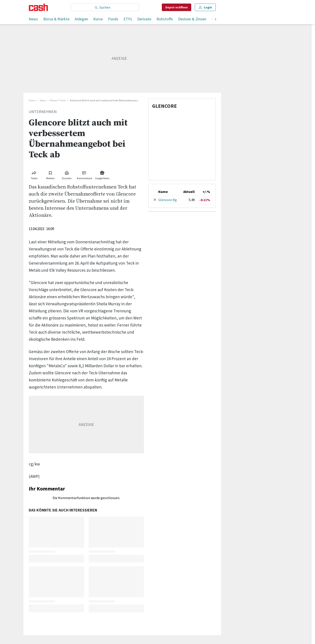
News (33, 19)
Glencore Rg (168, 200)
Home (32, 100)
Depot (177, 7)
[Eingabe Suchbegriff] (105, 7)
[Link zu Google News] (102, 174)
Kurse (98, 19)
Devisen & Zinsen (192, 19)
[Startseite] (38, 7)
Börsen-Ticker (58, 100)
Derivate (144, 19)
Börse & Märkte (56, 19)
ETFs (128, 19)
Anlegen (81, 19)
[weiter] (216, 20)
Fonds (113, 19)
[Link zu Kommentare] (84, 174)
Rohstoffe (165, 19)
